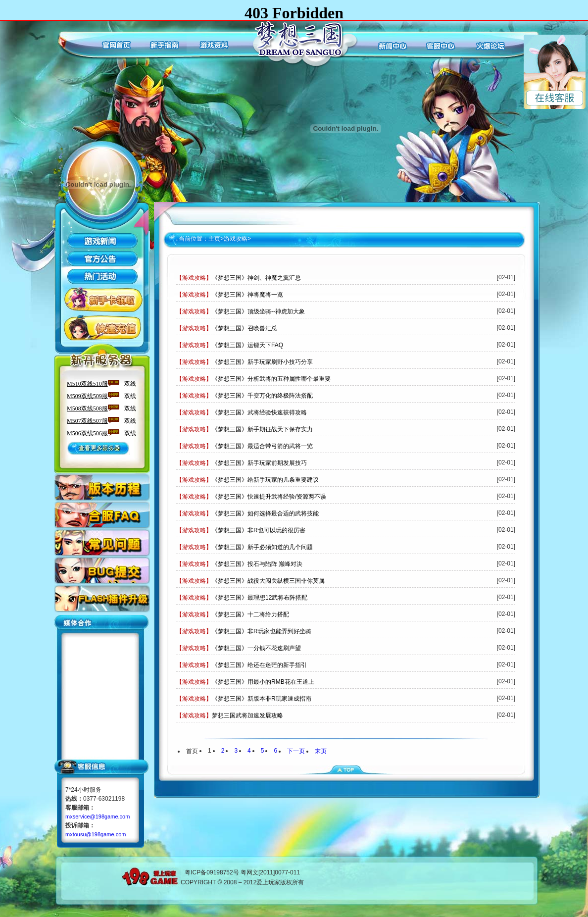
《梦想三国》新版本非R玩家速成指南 (262, 699)
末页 (321, 751)
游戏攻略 (236, 239)
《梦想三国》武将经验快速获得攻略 (259, 412)
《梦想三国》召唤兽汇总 (245, 328)
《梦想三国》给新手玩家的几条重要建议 (265, 480)
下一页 (296, 751)
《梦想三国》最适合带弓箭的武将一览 (262, 446)
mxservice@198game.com (98, 816)
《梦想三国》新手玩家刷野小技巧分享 (262, 362)
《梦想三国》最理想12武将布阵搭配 (260, 598)
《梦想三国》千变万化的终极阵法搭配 (262, 396)
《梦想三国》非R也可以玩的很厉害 (259, 530)
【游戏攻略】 (194, 278)
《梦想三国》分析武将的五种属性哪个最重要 (271, 379)
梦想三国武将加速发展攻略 (247, 715)
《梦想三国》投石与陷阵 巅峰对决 (257, 564)
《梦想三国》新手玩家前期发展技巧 (259, 463)
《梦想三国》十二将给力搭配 (250, 614)
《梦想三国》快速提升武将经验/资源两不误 (269, 497)
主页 (214, 239)
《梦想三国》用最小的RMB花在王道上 (263, 682)
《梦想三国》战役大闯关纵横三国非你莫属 (268, 581)
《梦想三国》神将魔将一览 (247, 295)
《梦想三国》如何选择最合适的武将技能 (265, 513)
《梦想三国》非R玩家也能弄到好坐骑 (262, 631)
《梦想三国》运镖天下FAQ (247, 345)
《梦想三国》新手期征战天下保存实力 (262, 429)
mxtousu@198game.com (96, 834)
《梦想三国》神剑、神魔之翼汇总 (256, 278)
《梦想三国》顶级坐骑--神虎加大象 (258, 311)
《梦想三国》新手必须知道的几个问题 (262, 547)
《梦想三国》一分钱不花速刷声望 (256, 648)
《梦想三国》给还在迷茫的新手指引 (259, 665)
